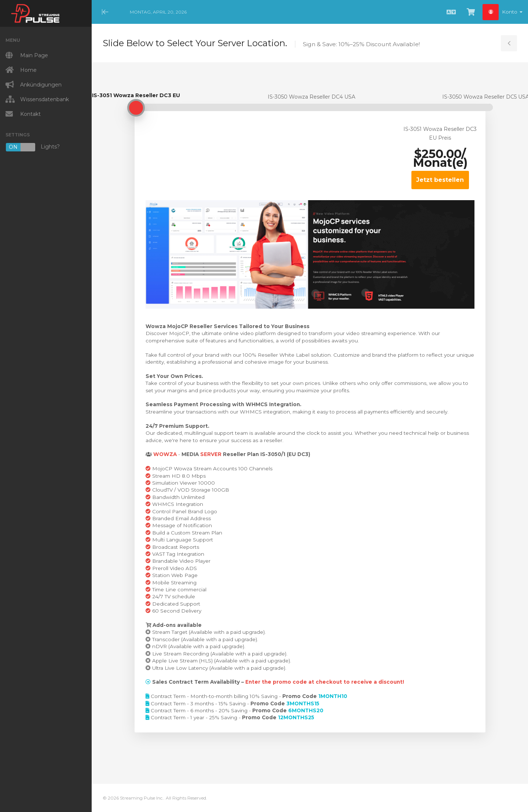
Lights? (33, 147)
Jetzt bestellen (440, 180)
